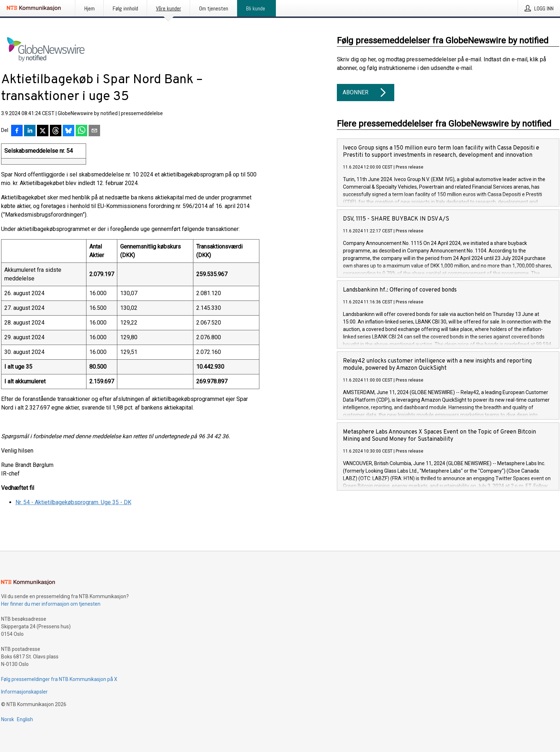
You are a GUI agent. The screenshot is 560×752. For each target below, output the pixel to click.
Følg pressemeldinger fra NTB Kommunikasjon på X (59, 679)
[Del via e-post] (94, 131)
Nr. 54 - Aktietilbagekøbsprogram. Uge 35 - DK (73, 502)
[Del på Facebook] (17, 131)
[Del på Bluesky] (69, 131)
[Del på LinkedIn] (30, 131)
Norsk (8, 719)
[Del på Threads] (56, 131)
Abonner (366, 93)
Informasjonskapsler (24, 692)
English (25, 719)
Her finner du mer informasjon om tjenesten (51, 604)
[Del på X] (43, 131)
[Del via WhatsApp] (81, 131)
